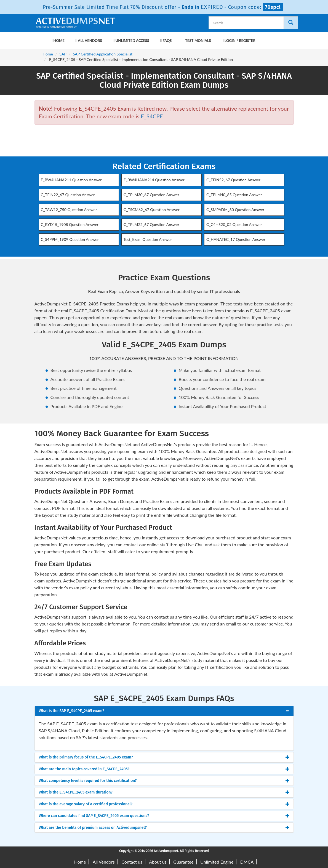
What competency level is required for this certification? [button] (88, 781)
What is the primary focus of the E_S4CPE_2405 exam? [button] (86, 757)
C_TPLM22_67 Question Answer (151, 224)
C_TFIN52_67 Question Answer (233, 180)
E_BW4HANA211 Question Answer (71, 180)
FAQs (166, 41)
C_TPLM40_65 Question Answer (234, 195)
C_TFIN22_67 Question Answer (68, 195)
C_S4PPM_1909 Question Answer (70, 239)
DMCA (247, 862)
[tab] (164, 711)
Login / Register (239, 41)
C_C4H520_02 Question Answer (234, 224)
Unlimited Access (131, 41)
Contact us (132, 862)
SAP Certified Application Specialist (103, 54)
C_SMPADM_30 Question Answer (235, 210)
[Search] (291, 23)
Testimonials (197, 41)
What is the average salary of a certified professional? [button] (86, 804)
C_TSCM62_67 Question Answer (152, 210)
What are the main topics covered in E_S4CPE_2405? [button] (84, 769)
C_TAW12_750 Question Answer (69, 210)
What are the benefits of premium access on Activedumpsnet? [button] (93, 828)
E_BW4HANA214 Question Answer (154, 180)
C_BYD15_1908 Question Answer (70, 224)
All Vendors (89, 41)
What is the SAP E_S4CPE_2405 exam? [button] (72, 711)
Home (58, 41)
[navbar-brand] (41, 38)
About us (158, 862)
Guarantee (183, 862)
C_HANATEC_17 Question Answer (236, 239)
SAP (63, 54)
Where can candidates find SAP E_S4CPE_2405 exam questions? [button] (94, 816)
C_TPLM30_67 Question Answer (151, 195)
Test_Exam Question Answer (148, 239)
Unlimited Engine (217, 862)
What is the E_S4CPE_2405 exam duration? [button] (76, 792)
